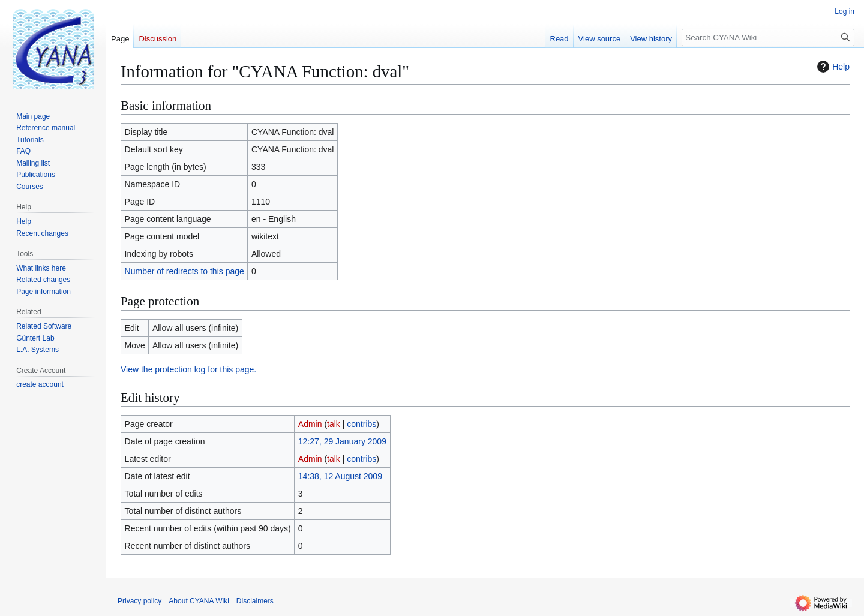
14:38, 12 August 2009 (340, 476)
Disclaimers (255, 601)
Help (832, 67)
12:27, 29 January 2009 (342, 441)
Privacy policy (139, 601)
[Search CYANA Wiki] (768, 37)
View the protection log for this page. (188, 369)
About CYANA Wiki (199, 601)
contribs (361, 424)
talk (334, 424)
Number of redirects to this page (184, 271)
